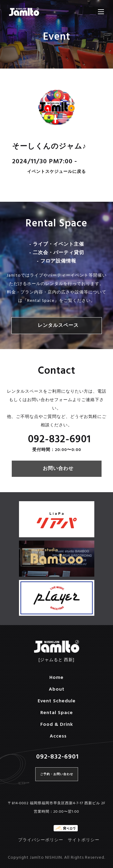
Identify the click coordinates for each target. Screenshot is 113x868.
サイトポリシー (84, 840)
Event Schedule (57, 701)
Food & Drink (57, 725)
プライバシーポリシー (41, 840)
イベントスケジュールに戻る (56, 172)
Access (58, 736)
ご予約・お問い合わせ (57, 774)
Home (56, 678)
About (57, 689)
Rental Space (57, 713)
